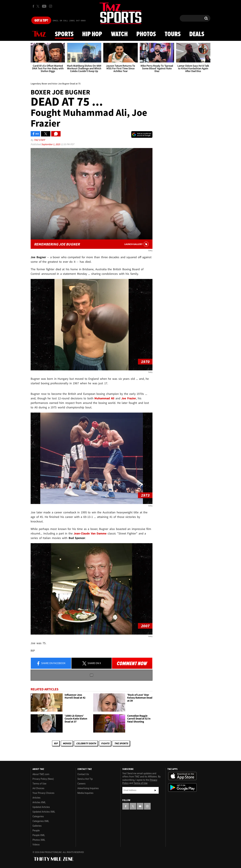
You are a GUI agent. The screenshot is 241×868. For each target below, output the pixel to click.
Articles (36, 798)
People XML (39, 835)
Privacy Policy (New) (43, 779)
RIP (56, 743)
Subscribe (155, 790)
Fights (105, 743)
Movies (67, 743)
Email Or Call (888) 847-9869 (69, 21)
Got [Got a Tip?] (41, 21)
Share (51, 663)
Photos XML (39, 840)
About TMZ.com (41, 774)
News (39, 34)
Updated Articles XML (44, 812)
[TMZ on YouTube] (140, 806)
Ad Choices (38, 788)
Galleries (37, 826)
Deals (197, 34)
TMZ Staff (39, 140)
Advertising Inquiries (88, 788)
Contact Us (83, 774)
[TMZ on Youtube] (44, 6)
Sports (64, 34)
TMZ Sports (121, 743)
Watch (119, 34)
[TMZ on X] (38, 6)
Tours (173, 34)
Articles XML (39, 802)
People (36, 830)
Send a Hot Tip (85, 779)
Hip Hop (92, 34)
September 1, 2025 (51, 144)
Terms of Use (39, 784)
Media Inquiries (85, 793)
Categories (38, 816)
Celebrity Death (86, 743)
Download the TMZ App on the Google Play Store (182, 788)
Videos (36, 845)
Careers (82, 784)
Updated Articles (41, 807)
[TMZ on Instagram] (51, 6)
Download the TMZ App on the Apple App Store (182, 776)
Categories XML (41, 821)
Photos (146, 34)
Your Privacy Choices (43, 793)
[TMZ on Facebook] (33, 6)
